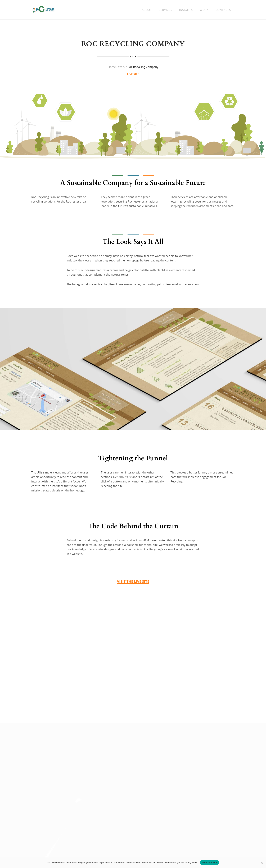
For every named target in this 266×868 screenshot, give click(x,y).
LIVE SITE (133, 75)
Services (165, 10)
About (147, 10)
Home (112, 68)
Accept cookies (209, 863)
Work (204, 10)
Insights (186, 10)
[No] (262, 863)
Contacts (223, 10)
